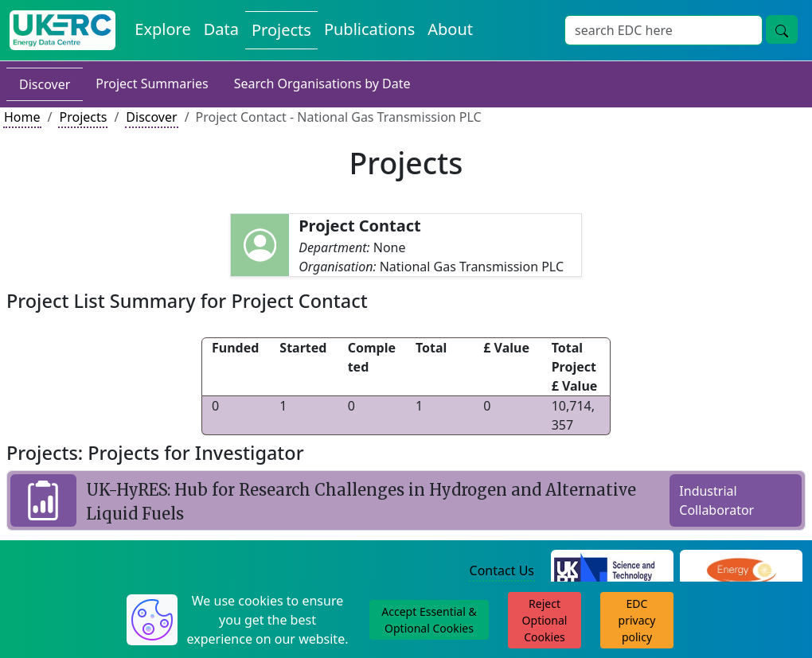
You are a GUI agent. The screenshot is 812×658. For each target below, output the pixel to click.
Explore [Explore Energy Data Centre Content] (162, 29)
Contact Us (502, 570)
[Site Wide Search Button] (782, 29)
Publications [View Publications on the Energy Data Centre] (369, 29)
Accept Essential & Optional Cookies (429, 620)
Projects (83, 117)
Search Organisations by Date (322, 84)
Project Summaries (152, 84)
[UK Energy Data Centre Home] (62, 30)
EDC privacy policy (637, 620)
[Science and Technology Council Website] (612, 571)
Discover (45, 84)
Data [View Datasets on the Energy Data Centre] (221, 29)
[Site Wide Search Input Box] (664, 30)
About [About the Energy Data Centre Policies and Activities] (450, 29)
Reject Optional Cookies (545, 620)
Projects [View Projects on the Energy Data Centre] (281, 30)
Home (22, 117)
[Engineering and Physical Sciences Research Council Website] (741, 571)
